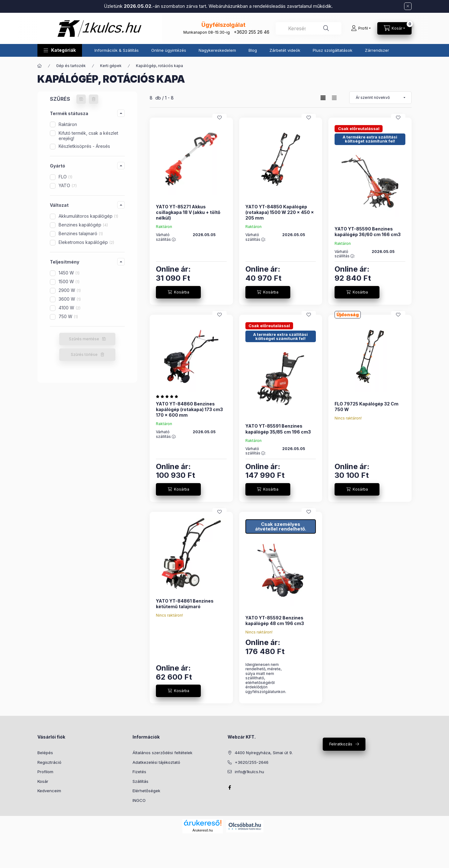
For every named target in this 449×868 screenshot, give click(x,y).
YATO (68, 185)
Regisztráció (49, 762)
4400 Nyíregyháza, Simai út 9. (264, 753)
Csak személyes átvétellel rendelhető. (281, 526)
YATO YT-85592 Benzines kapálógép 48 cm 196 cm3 (275, 621)
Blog (253, 50)
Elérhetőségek (146, 791)
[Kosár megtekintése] (394, 28)
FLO (65, 177)
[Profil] (361, 28)
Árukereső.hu (203, 830)
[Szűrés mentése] (81, 99)
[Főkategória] (40, 66)
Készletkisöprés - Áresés (84, 146)
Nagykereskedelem (217, 50)
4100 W (70, 308)
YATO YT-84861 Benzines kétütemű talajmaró (185, 604)
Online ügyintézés (169, 50)
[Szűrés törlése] (94, 99)
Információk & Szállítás (117, 50)
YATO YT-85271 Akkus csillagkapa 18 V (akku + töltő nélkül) (188, 212)
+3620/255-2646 (252, 762)
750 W (68, 316)
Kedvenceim (49, 791)
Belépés (45, 753)
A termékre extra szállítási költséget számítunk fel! (370, 139)
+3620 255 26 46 (252, 32)
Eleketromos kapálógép (86, 242)
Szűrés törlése (84, 354)
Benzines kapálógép (83, 225)
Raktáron (68, 124)
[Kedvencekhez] (220, 118)
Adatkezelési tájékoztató (156, 762)
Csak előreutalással (359, 129)
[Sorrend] (380, 98)
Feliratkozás (341, 744)
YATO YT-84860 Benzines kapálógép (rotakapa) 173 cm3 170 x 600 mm (189, 409)
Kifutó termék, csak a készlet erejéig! (88, 136)
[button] (60, 50)
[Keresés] (326, 28)
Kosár (43, 781)
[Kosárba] (178, 292)
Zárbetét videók (285, 50)
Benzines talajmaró (81, 233)
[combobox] (309, 28)
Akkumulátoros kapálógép (88, 216)
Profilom (45, 772)
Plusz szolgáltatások (333, 50)
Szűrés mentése (84, 339)
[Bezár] (408, 6)
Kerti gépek (111, 66)
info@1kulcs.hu (249, 772)
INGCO (139, 800)
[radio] (334, 98)
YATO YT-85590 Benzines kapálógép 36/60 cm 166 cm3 (368, 232)
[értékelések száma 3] (169, 396)
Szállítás (140, 781)
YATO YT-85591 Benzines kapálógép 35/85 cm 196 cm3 (278, 429)
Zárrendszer (377, 50)
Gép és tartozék (71, 66)
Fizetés (139, 772)
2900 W (70, 290)
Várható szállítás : (166, 237)
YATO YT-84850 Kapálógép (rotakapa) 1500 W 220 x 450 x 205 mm (280, 212)
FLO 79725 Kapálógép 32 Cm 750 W (367, 407)
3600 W (70, 299)
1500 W (69, 281)
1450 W (69, 273)
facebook (229, 788)
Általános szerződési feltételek (162, 753)
